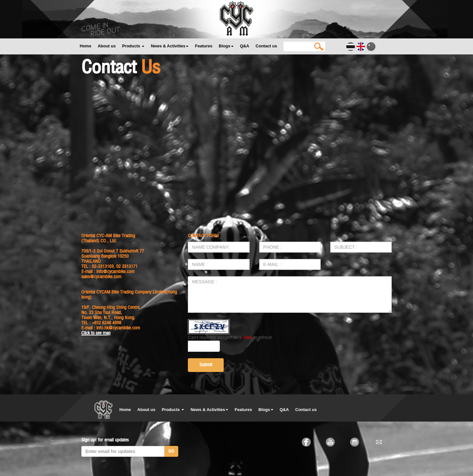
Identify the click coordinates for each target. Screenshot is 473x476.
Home (85, 46)
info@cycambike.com (115, 272)
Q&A (245, 46)
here (248, 337)
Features (204, 46)
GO (171, 451)
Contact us (266, 46)
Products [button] (133, 46)
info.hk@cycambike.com (118, 328)
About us (107, 46)
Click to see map (96, 333)
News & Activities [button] (170, 46)
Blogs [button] (226, 46)
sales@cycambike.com (101, 277)
